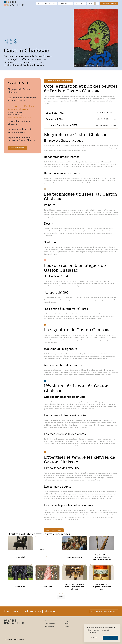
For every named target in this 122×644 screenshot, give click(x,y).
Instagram (67, 621)
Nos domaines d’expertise (47, 3)
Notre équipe (80, 3)
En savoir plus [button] (91, 633)
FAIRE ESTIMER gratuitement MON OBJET (58, 81)
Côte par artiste (65, 3)
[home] (14, 3)
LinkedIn (67, 624)
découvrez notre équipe (54, 530)
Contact (66, 627)
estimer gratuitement (109, 3)
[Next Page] (61, 597)
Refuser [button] (94, 638)
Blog (91, 3)
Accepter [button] (110, 638)
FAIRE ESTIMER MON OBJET (17, 148)
